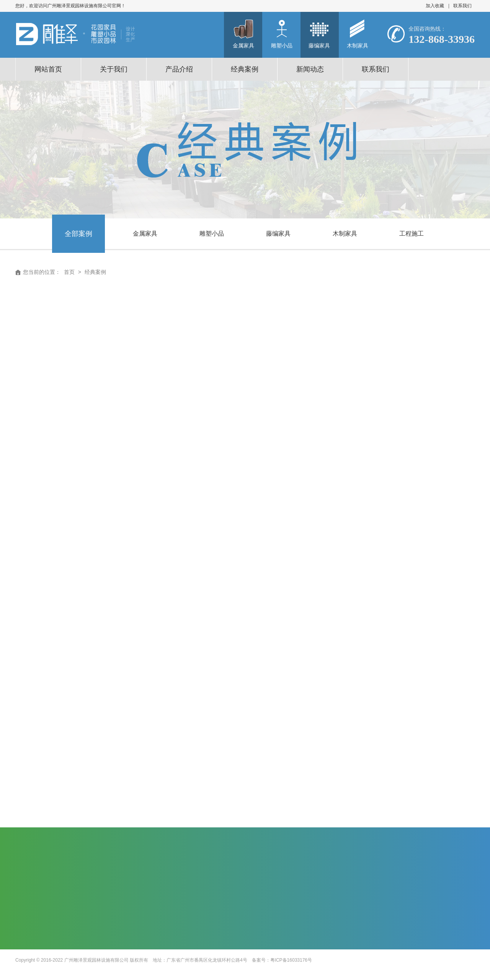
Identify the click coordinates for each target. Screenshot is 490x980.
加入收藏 (435, 6)
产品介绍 (179, 69)
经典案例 (245, 69)
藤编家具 (278, 234)
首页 (69, 272)
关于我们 (114, 69)
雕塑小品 (212, 234)
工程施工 (412, 234)
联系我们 (462, 6)
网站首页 (48, 69)
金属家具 (145, 234)
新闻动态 (310, 69)
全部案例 (78, 234)
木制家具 (345, 234)
